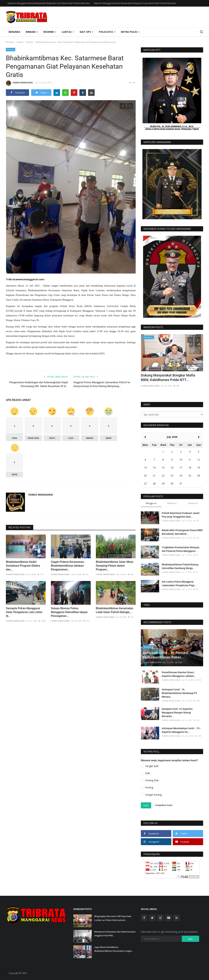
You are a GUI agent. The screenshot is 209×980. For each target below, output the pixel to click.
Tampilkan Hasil (163, 805)
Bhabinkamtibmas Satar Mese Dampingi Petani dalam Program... (115, 566)
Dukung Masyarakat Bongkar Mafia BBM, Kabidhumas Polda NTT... (168, 378)
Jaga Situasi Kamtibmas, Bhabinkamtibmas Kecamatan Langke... (114, 949)
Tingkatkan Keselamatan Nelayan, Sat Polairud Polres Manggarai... (181, 549)
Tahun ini (193, 503)
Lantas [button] (68, 32)
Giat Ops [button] (87, 32)
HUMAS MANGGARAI (19, 83)
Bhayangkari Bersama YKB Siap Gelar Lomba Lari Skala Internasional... (113, 918)
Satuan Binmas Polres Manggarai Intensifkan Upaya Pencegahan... (69, 612)
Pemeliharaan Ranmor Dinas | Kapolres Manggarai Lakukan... (179, 674)
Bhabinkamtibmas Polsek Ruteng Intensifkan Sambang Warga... (180, 566)
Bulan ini (172, 503)
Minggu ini (151, 503)
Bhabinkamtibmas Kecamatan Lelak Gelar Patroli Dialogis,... (115, 610)
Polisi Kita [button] (107, 32)
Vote (146, 805)
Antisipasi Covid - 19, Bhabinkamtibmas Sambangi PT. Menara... (180, 693)
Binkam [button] (32, 32)
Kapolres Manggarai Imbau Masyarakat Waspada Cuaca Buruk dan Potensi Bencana (49, 3)
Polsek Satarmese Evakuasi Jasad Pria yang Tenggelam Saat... (181, 515)
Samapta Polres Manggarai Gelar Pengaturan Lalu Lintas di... (24, 612)
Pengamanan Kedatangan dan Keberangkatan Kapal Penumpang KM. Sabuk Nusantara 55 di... (39, 384)
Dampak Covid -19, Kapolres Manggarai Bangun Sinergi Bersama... (177, 713)
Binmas (30, 42)
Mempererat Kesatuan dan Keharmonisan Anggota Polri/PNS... (115, 934)
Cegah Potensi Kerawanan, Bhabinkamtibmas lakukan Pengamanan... (68, 566)
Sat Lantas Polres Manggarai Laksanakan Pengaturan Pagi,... (179, 584)
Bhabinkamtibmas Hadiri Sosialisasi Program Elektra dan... (23, 566)
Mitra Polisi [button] (130, 32)
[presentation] (123, 106)
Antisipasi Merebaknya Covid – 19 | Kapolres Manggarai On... (181, 730)
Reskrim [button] (50, 32)
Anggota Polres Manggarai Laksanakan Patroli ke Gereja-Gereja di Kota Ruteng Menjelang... (102, 384)
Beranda (14, 32)
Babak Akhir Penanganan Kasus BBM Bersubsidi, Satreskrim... (182, 532)
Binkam (20, 42)
